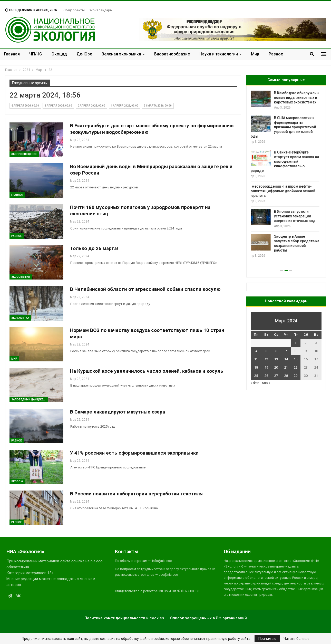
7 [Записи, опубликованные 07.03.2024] (286, 351)
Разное (276, 54)
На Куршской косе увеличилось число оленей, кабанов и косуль (147, 371)
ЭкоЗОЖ (17, 481)
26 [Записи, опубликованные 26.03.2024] (266, 376)
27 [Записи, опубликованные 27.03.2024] (276, 376)
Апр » (266, 383)
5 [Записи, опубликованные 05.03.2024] (266, 351)
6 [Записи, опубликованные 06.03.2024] (276, 351)
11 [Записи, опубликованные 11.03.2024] (256, 359)
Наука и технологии (219, 54)
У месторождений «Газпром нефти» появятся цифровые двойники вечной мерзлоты (284, 191)
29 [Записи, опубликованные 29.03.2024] (296, 376)
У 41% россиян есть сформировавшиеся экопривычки (134, 453)
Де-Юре (84, 54)
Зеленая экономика (121, 54)
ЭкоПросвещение (24, 154)
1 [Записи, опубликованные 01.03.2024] (295, 343)
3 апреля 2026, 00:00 (58, 106)
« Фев (255, 383)
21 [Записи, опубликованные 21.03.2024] (286, 367)
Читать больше (296, 639)
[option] (286, 174)
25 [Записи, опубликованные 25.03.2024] (256, 376)
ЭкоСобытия (21, 277)
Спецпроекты (74, 10)
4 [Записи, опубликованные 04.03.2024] (256, 351)
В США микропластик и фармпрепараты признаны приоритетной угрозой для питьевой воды (284, 127)
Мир (255, 54)
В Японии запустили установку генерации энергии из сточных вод (297, 216)
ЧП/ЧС (36, 54)
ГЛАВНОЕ (17, 195)
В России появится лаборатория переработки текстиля (136, 494)
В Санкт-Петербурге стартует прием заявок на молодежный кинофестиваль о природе (286, 161)
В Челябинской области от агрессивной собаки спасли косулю (145, 289)
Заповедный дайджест (29, 400)
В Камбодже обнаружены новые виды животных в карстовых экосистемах (299, 98)
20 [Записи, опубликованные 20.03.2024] (276, 367)
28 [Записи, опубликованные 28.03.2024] (286, 376)
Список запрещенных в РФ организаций (208, 618)
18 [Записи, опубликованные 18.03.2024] (256, 367)
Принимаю (267, 639)
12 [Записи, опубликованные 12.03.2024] (266, 359)
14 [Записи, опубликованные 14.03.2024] (286, 359)
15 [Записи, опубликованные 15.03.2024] (296, 359)
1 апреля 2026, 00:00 (125, 106)
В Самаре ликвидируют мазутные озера (118, 412)
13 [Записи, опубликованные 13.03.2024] (276, 359)
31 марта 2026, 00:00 (158, 106)
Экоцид (59, 54)
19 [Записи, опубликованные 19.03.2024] (266, 367)
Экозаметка (20, 318)
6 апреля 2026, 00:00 (25, 106)
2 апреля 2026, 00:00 (91, 106)
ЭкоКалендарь (100, 10)
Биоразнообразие (172, 54)
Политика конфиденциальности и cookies (124, 618)
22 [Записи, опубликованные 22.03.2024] (296, 367)
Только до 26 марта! (94, 248)
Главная (12, 54)
